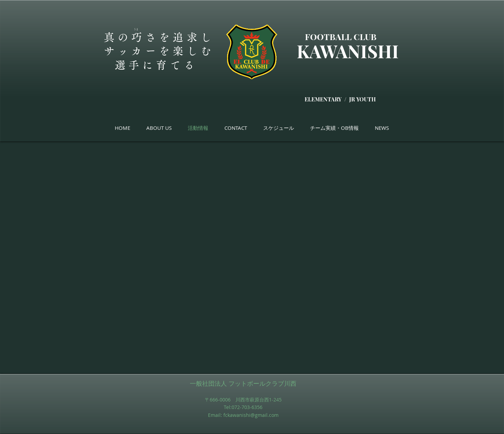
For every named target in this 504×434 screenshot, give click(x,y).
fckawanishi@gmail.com (251, 415)
